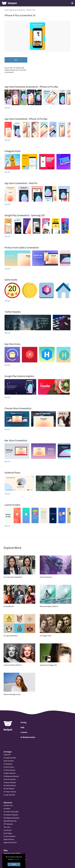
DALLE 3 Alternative (10, 863)
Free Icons (7, 827)
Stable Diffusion (9, 839)
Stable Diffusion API (10, 843)
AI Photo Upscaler (9, 770)
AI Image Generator (10, 758)
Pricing (23, 722)
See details (16, 859)
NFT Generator (8, 824)
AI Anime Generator (10, 783)
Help (22, 727)
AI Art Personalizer (10, 779)
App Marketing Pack (10, 821)
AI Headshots (8, 764)
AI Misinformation (28, 737)
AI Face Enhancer (9, 789)
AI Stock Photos (9, 767)
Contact (24, 732)
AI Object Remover (10, 773)
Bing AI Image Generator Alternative (15, 859)
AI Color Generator (9, 836)
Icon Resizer (8, 830)
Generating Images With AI (12, 853)
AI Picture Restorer (10, 786)
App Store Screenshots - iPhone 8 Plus (23, 10)
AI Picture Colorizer (10, 792)
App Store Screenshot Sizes (13, 866)
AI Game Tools (8, 806)
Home (7, 10)
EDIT (16, 60)
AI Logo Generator (9, 795)
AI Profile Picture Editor (11, 812)
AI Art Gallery (8, 833)
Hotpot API (7, 755)
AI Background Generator (12, 818)
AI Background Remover (11, 776)
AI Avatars (7, 809)
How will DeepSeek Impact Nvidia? (15, 856)
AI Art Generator (9, 761)
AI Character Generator (11, 815)
